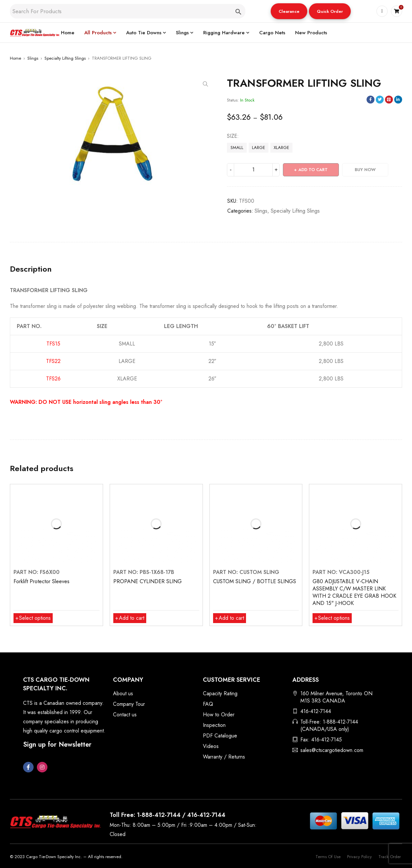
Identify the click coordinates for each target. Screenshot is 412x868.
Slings (33, 58)
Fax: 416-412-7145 (321, 740)
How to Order (219, 715)
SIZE (232, 136)
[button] (289, 11)
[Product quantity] (253, 170)
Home (15, 58)
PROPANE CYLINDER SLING (148, 581)
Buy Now (365, 170)
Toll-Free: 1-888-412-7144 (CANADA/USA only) (329, 725)
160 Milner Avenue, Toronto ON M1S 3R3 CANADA (336, 697)
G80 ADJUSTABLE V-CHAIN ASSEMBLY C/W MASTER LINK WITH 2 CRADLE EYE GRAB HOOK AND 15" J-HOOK (354, 592)
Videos (211, 746)
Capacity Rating (220, 693)
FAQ (208, 704)
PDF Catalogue (220, 736)
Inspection (214, 725)
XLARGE (281, 148)
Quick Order (330, 11)
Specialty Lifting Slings (65, 58)
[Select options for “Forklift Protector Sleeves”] (33, 618)
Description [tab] (31, 269)
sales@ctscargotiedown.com (332, 750)
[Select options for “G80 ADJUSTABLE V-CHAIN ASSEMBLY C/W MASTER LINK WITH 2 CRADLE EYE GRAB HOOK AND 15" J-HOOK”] (332, 618)
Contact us (125, 715)
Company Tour (129, 704)
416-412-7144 (316, 711)
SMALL (237, 148)
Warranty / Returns (224, 757)
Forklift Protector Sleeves (41, 581)
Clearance (289, 11)
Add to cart (313, 170)
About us (123, 693)
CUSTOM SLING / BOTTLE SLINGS (255, 581)
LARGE (259, 148)
